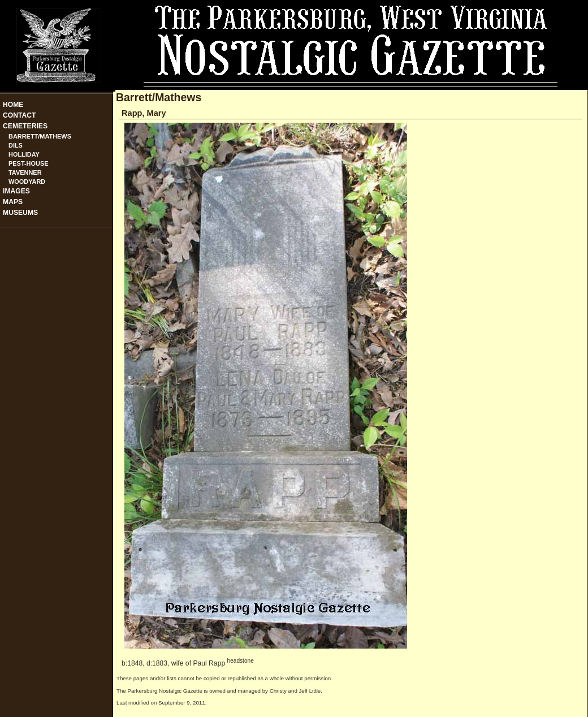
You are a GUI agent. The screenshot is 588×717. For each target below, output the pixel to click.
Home (13, 105)
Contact (20, 115)
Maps (13, 202)
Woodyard (27, 182)
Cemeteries (25, 126)
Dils (16, 145)
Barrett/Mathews (40, 136)
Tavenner (25, 172)
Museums (20, 213)
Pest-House (29, 163)
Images (16, 191)
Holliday (24, 154)
